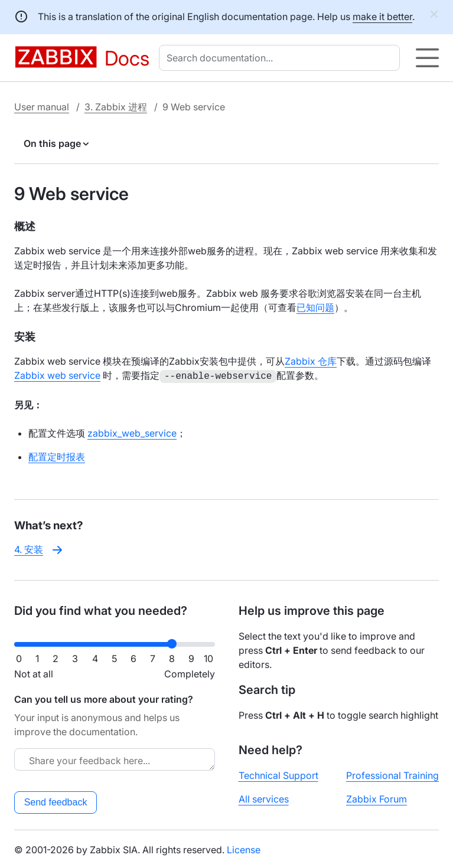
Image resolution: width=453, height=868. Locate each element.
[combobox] (282, 58)
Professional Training (392, 774)
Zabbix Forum (377, 798)
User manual (42, 107)
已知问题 (315, 307)
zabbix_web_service (132, 432)
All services (264, 798)
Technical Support (278, 774)
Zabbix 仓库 (311, 361)
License (244, 849)
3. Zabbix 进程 (116, 107)
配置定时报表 (57, 456)
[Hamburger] (427, 58)
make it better (382, 17)
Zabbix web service (57, 375)
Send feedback (56, 801)
